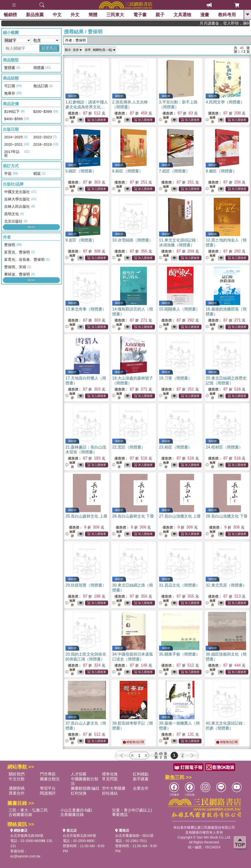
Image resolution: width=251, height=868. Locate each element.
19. (176, 378)
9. (81, 240)
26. (133, 516)
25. (86, 516)
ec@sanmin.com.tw (25, 856)
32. (226, 585)
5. (81, 171)
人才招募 (79, 774)
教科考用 (227, 15)
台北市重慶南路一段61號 (134, 836)
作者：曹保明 (75, 40)
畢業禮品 (120, 815)
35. (179, 654)
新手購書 (141, 779)
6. (128, 171)
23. (176, 447)
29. (86, 585)
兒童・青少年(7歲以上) (132, 810)
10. (133, 240)
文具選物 (182, 15)
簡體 (93, 15)
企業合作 (141, 788)
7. (174, 171)
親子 (160, 15)
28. (227, 516)
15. (179, 309)
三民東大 (115, 15)
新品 (35, 15)
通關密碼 (17, 788)
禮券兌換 (110, 774)
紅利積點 (141, 774)
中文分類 (17, 779)
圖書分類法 (50, 779)
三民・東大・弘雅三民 (28, 810)
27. (180, 516)
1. (87, 107)
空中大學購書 (114, 788)
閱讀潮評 (48, 793)
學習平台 (48, 788)
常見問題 (110, 779)
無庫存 (70, 120)
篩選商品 (49, 48)
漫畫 (205, 15)
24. (224, 447)
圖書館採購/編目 (85, 788)
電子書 (140, 15)
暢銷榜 (10, 15)
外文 (75, 15)
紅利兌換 (79, 793)
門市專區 (48, 774)
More (31, 227)
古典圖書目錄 (72, 815)
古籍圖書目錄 (20, 815)
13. (86, 309)
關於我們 (17, 774)
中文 (57, 15)
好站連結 (110, 793)
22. (129, 447)
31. (179, 585)
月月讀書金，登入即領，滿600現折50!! (237, 23)
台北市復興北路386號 (27, 836)
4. (225, 102)
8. (221, 171)
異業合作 (17, 793)
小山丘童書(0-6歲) (76, 810)
